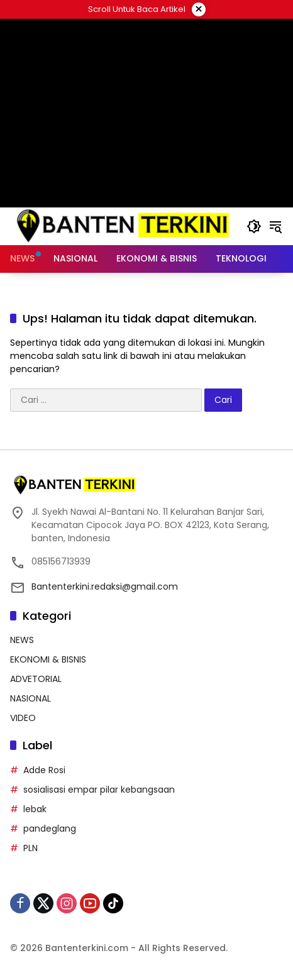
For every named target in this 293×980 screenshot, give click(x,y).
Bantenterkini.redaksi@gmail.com (105, 586)
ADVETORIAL (36, 679)
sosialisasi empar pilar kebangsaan (99, 790)
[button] (254, 226)
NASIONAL (30, 698)
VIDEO (23, 718)
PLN (30, 848)
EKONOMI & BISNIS (48, 659)
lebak (35, 809)
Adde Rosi (44, 770)
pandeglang (50, 829)
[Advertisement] (147, 113)
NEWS (22, 640)
